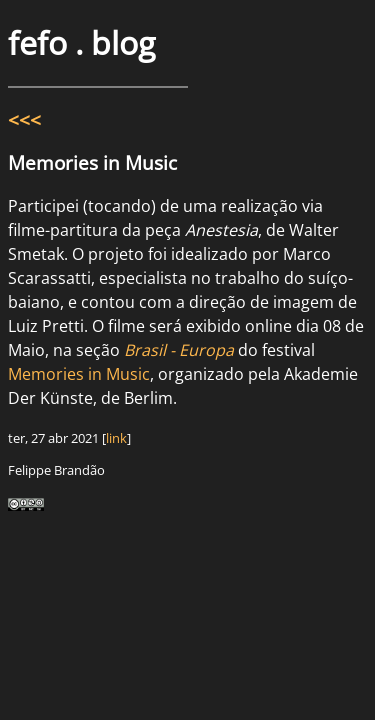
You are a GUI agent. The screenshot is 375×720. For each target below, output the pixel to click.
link (116, 438)
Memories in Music (79, 374)
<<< (24, 119)
